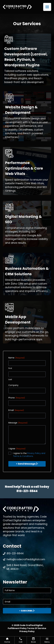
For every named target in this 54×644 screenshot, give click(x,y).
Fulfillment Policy (17, 628)
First (10, 368)
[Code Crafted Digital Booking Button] (33, 640)
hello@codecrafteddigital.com (26, 559)
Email (16, 410)
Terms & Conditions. (23, 456)
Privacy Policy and (36, 453)
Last (10, 380)
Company (13, 385)
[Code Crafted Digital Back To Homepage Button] (7, 640)
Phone (17, 398)
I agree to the (29, 455)
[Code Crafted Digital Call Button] (21, 640)
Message (18, 423)
